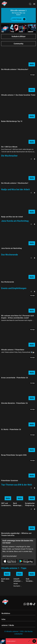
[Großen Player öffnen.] (29, 641)
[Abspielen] (34, 641)
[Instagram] (28, 604)
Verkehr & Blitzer (18, 36)
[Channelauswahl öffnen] (30, 4)
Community (18, 44)
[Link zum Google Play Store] (26, 562)
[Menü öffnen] (34, 4)
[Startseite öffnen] (4, 4)
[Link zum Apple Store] (10, 562)
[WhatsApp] (25, 604)
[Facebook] (31, 604)
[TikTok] (34, 604)
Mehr (32, 64)
